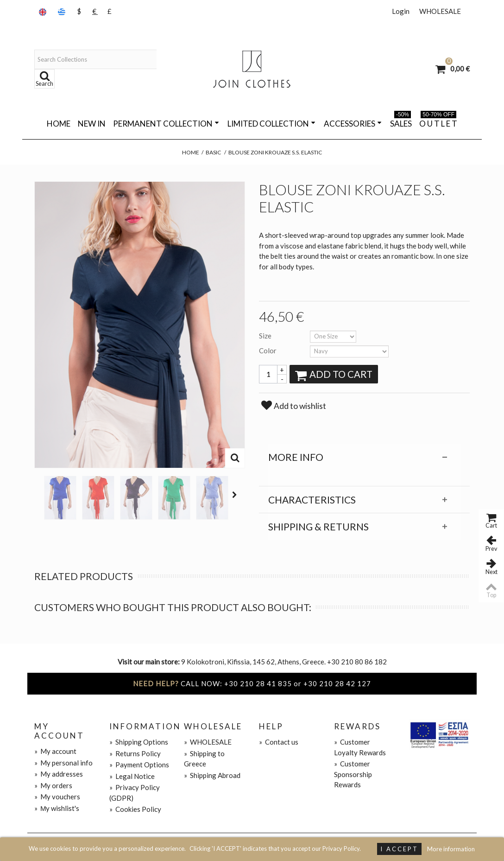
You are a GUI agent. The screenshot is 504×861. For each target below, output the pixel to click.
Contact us (279, 742)
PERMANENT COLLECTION (166, 124)
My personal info (63, 763)
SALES (401, 122)
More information (451, 849)
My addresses (59, 774)
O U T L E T (438, 122)
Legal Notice (132, 776)
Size (266, 336)
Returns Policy (135, 753)
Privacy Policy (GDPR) (135, 793)
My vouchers (57, 797)
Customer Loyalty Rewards (360, 747)
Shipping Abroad (212, 775)
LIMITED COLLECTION (271, 124)
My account (55, 751)
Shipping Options (139, 742)
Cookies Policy (135, 809)
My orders (53, 785)
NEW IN (92, 124)
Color (268, 351)
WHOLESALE (440, 11)
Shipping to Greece (204, 759)
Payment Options (139, 765)
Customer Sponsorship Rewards (353, 774)
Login (401, 11)
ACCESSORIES (353, 124)
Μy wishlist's (57, 808)
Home (59, 124)
